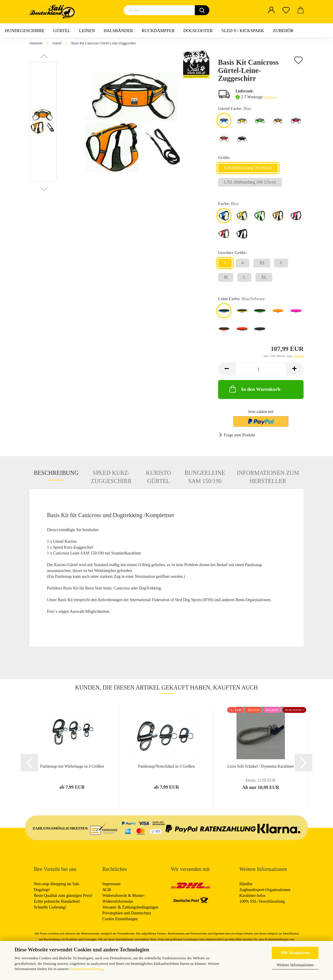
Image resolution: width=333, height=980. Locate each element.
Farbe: (228, 204)
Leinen (87, 31)
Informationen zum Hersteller (268, 475)
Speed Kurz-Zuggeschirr (111, 475)
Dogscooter (198, 31)
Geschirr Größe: (233, 253)
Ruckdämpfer (158, 31)
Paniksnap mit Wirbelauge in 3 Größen (72, 766)
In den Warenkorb (254, 389)
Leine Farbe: (241, 299)
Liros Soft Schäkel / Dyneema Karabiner (261, 766)
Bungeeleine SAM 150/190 (205, 475)
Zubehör (283, 31)
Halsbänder (118, 31)
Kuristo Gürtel (158, 475)
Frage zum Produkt (240, 435)
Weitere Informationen (295, 965)
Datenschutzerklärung (86, 969)
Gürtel (62, 31)
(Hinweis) (270, 97)
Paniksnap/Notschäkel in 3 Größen (166, 766)
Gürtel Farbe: (235, 109)
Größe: (224, 158)
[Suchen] (202, 10)
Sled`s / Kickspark (243, 31)
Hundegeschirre (25, 31)
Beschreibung (56, 473)
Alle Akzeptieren (295, 953)
